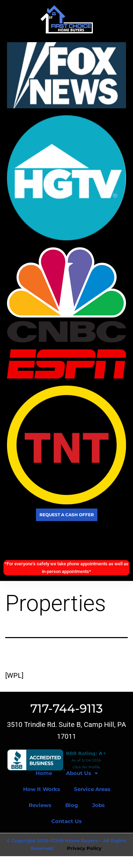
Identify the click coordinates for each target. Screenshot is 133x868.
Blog (72, 805)
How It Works (42, 789)
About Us (82, 773)
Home (44, 773)
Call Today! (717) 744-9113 (66, 541)
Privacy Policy (84, 848)
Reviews (40, 805)
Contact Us (66, 821)
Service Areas (92, 789)
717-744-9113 (66, 708)
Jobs (98, 805)
